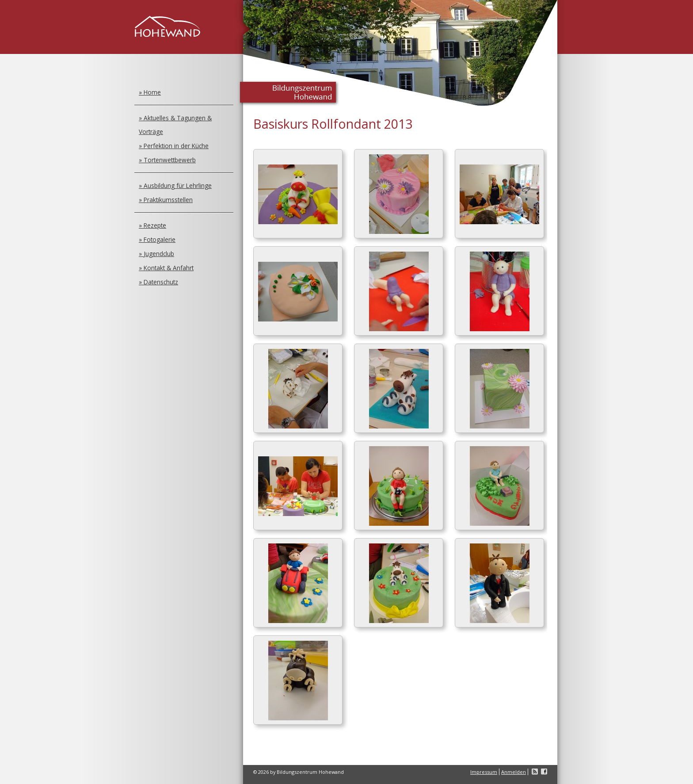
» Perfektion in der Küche (174, 146)
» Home (150, 92)
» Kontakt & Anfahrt (166, 268)
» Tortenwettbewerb (167, 160)
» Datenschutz (158, 282)
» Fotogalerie (157, 239)
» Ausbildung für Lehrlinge (175, 185)
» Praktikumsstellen (166, 200)
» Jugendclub (156, 254)
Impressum (484, 772)
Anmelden (514, 772)
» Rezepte (152, 225)
